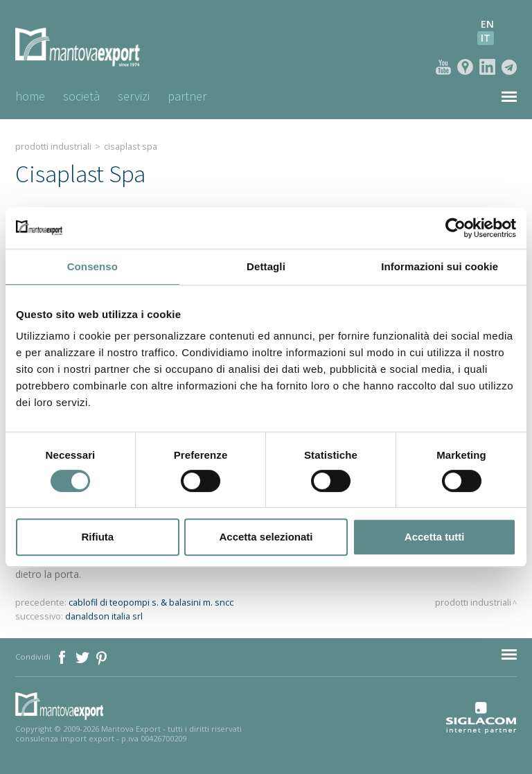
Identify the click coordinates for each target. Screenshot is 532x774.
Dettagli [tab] (266, 266)
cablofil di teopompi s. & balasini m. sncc (151, 603)
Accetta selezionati (266, 537)
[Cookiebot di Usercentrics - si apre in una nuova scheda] (455, 228)
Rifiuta (97, 537)
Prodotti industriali (53, 147)
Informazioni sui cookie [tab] (440, 266)
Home (30, 96)
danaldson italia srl (104, 616)
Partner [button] (187, 96)
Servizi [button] (134, 96)
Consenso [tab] (92, 266)
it (486, 38)
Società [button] (81, 96)
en (487, 24)
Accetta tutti (435, 537)
